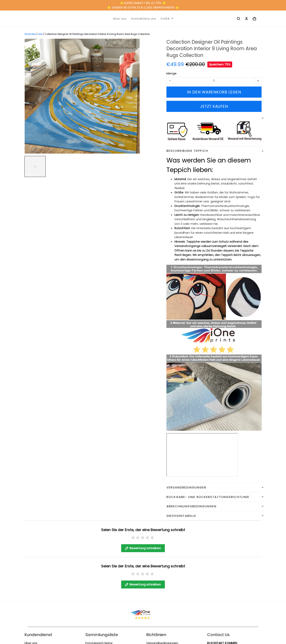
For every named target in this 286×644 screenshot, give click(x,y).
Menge (172, 73)
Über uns (120, 19)
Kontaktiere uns (144, 19)
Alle (40, 34)
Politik (167, 19)
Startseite (30, 34)
